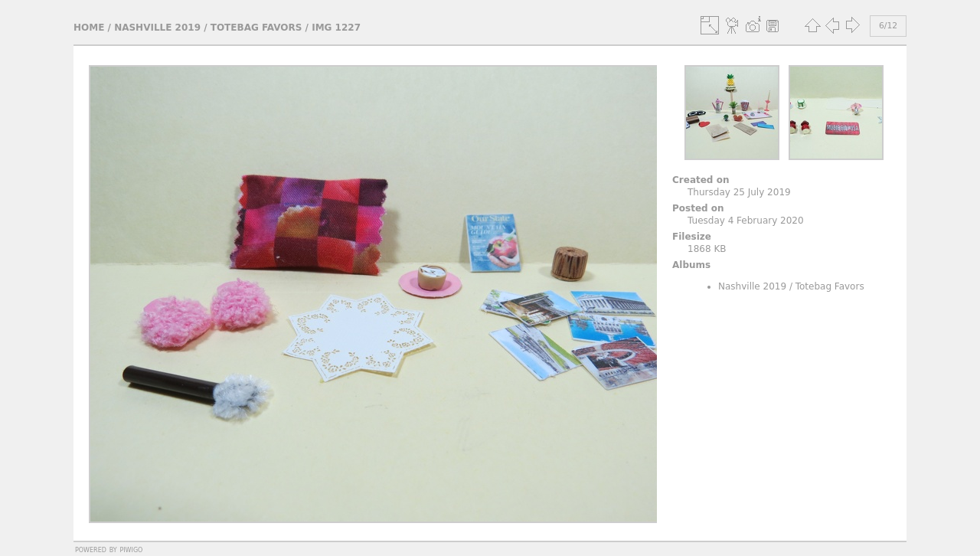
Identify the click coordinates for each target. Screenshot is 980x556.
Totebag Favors (256, 28)
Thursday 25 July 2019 (739, 192)
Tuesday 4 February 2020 (746, 221)
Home (89, 28)
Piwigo (131, 549)
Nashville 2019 (157, 28)
